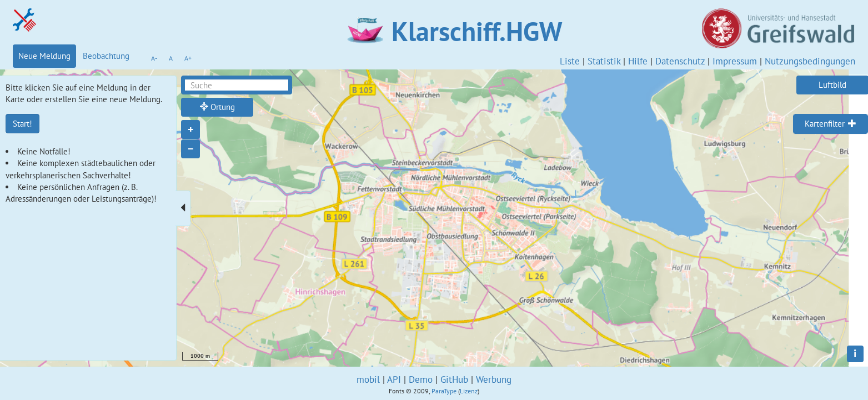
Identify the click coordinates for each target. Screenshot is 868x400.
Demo (421, 379)
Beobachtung (106, 56)
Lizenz (469, 391)
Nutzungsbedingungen (810, 61)
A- (154, 58)
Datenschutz (680, 61)
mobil (368, 379)
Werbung (494, 379)
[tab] (831, 124)
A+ (188, 58)
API (394, 379)
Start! (22, 124)
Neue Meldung (44, 56)
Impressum (735, 61)
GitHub (454, 379)
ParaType (444, 391)
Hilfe (638, 61)
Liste (570, 61)
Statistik (604, 61)
